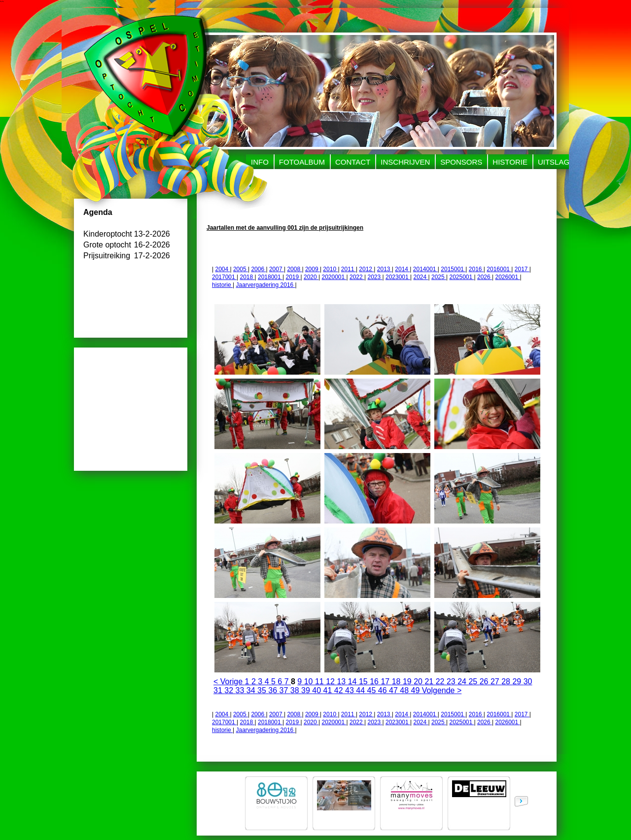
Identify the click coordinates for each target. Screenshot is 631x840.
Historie (510, 162)
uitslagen (559, 162)
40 (317, 690)
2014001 (425, 269)
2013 (385, 269)
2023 (375, 277)
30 (528, 682)
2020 (311, 277)
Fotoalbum (302, 162)
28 (507, 682)
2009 (313, 269)
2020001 (334, 277)
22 (441, 682)
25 (474, 682)
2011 (349, 269)
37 (285, 690)
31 (219, 690)
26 (485, 682)
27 (496, 682)
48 (405, 690)
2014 (402, 269)
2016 (476, 269)
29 (518, 682)
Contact (353, 162)
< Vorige (229, 682)
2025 (439, 277)
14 (353, 682)
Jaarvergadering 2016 (265, 285)
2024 (421, 277)
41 (329, 690)
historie (222, 285)
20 (419, 682)
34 (252, 690)
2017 (522, 269)
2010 (330, 269)
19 (408, 682)
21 (430, 682)
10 (310, 682)
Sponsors (461, 162)
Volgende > (442, 690)
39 (307, 690)
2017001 (224, 277)
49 (417, 690)
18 (397, 682)
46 (384, 690)
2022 (357, 277)
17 (386, 682)
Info (260, 162)
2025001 (461, 277)
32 (230, 690)
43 (351, 690)
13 (342, 682)
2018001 (270, 277)
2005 (241, 269)
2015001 (453, 269)
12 (331, 682)
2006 (258, 269)
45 (373, 690)
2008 (294, 269)
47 (394, 690)
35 (263, 690)
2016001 (499, 269)
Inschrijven (405, 162)
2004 (222, 269)
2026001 (507, 277)
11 (320, 682)
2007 (277, 269)
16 (375, 682)
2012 (366, 269)
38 (296, 690)
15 (364, 682)
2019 (293, 277)
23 (452, 682)
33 (241, 690)
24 (463, 682)
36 (274, 690)
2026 (485, 277)
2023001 (398, 277)
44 (361, 690)
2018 (247, 277)
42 (340, 690)
